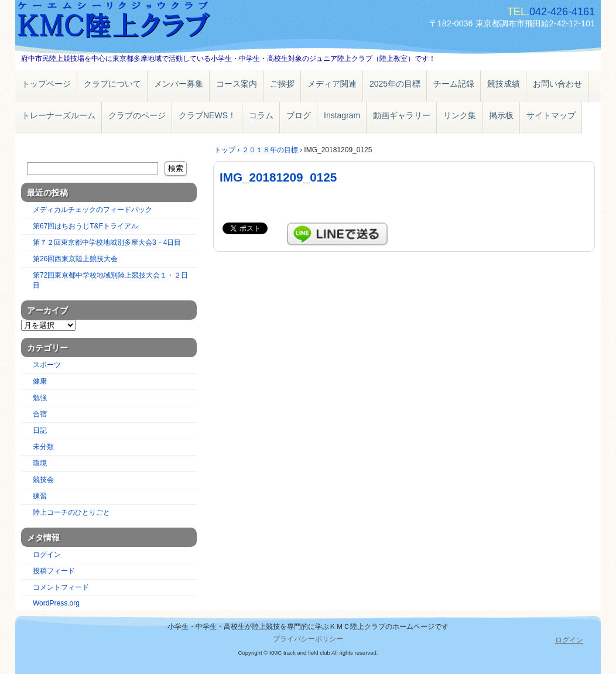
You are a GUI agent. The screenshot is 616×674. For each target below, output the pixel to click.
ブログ (299, 115)
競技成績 (504, 84)
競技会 (43, 480)
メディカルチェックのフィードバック (93, 210)
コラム (261, 115)
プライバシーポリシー (308, 639)
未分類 (43, 447)
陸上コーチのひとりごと (71, 512)
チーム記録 (454, 84)
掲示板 (501, 115)
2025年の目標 (395, 84)
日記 (40, 430)
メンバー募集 (179, 84)
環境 (40, 463)
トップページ (46, 84)
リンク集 (460, 115)
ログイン (47, 555)
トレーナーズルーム (59, 115)
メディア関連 (332, 84)
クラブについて (112, 84)
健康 (40, 381)
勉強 (40, 398)
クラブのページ (137, 115)
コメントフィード (61, 587)
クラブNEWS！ (207, 115)
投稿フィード (54, 571)
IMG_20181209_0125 (278, 177)
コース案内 (237, 84)
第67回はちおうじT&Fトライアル (85, 226)
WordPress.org (56, 603)
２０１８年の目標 (270, 150)
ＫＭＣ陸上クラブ (150, 22)
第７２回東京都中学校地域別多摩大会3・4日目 (107, 242)
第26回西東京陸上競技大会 (75, 259)
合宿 (40, 414)
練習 (40, 496)
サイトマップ (551, 115)
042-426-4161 (562, 12)
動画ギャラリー (402, 115)
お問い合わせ (557, 84)
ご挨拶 (282, 84)
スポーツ (47, 365)
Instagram (342, 115)
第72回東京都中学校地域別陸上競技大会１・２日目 (110, 280)
